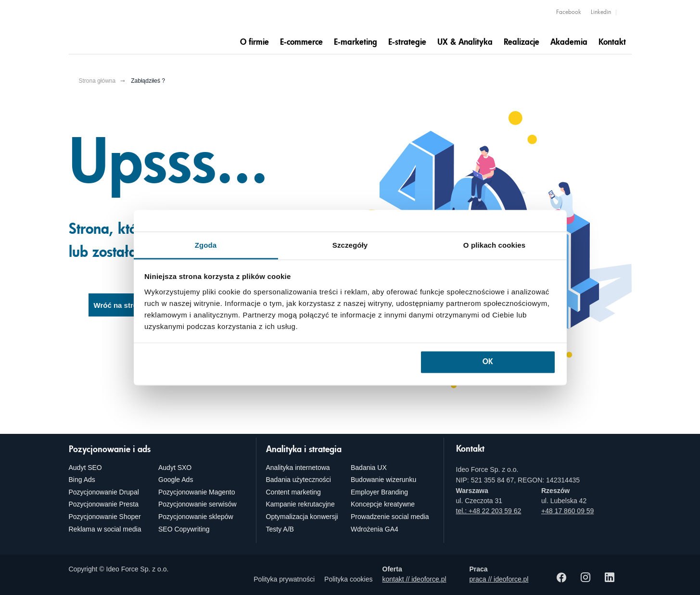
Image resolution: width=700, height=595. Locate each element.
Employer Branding (379, 492)
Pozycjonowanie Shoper (105, 517)
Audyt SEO (85, 468)
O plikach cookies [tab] (494, 245)
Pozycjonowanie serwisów (197, 504)
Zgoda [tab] (206, 245)
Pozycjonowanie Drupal (104, 492)
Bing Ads (82, 480)
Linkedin (601, 13)
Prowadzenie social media (390, 517)
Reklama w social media (105, 529)
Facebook (569, 13)
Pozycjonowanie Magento (197, 492)
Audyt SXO (175, 468)
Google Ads (176, 480)
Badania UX (369, 468)
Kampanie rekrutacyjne (300, 504)
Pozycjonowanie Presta (104, 504)
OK (488, 362)
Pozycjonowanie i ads (110, 450)
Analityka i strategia (304, 450)
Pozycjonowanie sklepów (196, 517)
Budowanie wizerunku (383, 480)
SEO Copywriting (184, 529)
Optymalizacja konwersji (302, 517)
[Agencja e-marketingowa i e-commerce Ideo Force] (129, 27)
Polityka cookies (348, 579)
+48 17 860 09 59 (567, 511)
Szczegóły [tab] (350, 245)
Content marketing (293, 492)
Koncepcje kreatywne (383, 504)
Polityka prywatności (284, 579)
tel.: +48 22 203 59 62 (489, 511)
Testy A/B (280, 529)
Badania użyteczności (299, 480)
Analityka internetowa (298, 468)
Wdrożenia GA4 (375, 529)
